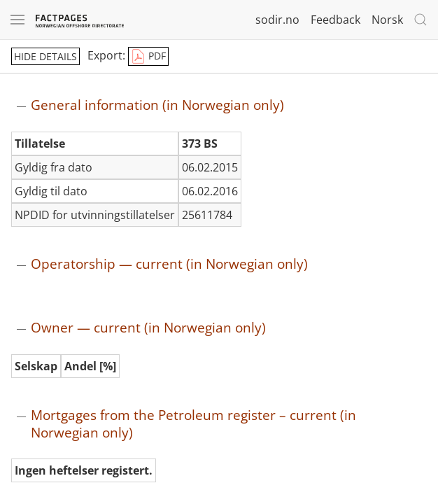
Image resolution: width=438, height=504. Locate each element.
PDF (148, 57)
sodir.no (277, 20)
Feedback (335, 20)
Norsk (387, 20)
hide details (45, 56)
